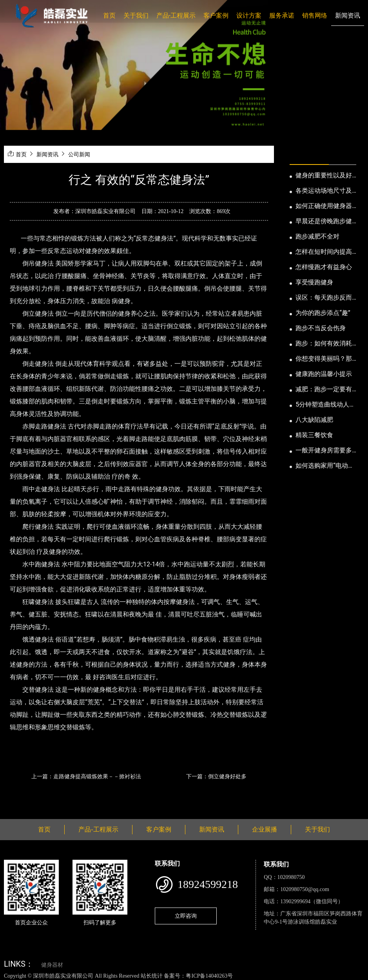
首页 (109, 15)
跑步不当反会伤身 (321, 328)
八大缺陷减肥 (314, 420)
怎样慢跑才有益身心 (324, 267)
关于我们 (136, 15)
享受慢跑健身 (314, 282)
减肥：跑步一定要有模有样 (324, 390)
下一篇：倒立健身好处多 (216, 776)
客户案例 (216, 15)
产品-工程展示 (176, 15)
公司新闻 (79, 154)
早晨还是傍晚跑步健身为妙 (324, 222)
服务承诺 (282, 15)
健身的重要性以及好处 (324, 176)
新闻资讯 (348, 15)
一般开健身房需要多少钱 (324, 451)
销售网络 (315, 15)
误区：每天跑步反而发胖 (324, 298)
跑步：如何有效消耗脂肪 (324, 344)
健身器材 (52, 965)
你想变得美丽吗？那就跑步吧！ (324, 359)
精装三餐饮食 (314, 435)
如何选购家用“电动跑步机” (325, 466)
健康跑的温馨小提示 (324, 374)
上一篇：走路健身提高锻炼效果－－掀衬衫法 (86, 776)
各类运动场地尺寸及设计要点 (324, 191)
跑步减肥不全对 (317, 236)
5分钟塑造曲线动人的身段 (325, 405)
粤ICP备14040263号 (209, 976)
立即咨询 (186, 916)
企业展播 (265, 829)
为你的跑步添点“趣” (323, 313)
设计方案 (249, 15)
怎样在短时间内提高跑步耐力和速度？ (324, 252)
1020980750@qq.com (305, 889)
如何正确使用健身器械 (324, 206)
